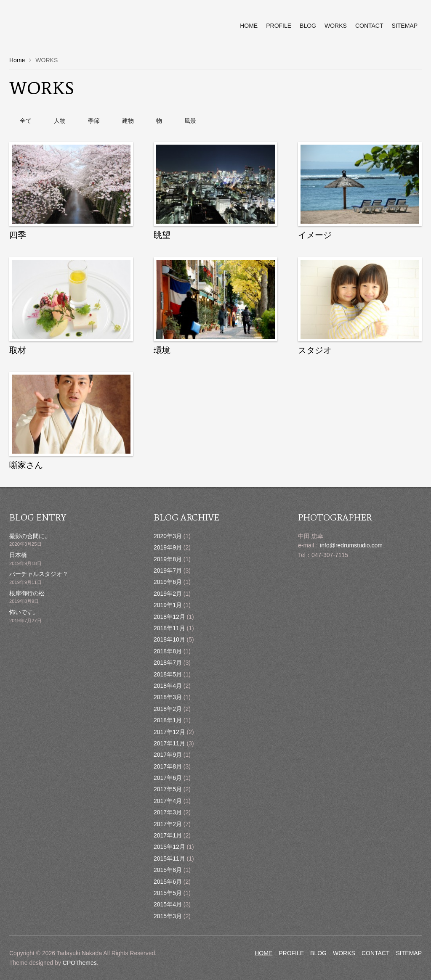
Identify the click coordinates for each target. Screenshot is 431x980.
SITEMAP (409, 953)
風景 (190, 121)
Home (17, 60)
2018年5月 (168, 674)
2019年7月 (168, 571)
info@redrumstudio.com (351, 545)
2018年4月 (168, 686)
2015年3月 (168, 916)
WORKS (344, 953)
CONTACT (376, 953)
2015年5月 (168, 893)
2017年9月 (168, 755)
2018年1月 (168, 720)
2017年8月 (168, 766)
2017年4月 (168, 801)
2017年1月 (168, 835)
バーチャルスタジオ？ (39, 574)
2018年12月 (169, 617)
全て (26, 121)
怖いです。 (24, 612)
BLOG (318, 953)
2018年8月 (168, 651)
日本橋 (18, 555)
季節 (94, 121)
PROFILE (291, 953)
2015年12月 (169, 847)
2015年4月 (168, 904)
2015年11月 (169, 858)
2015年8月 (168, 870)
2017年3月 (168, 812)
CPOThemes (80, 963)
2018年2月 (168, 709)
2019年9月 (168, 547)
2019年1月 (168, 605)
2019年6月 (168, 582)
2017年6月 (168, 778)
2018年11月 (169, 628)
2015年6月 (168, 882)
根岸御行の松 (27, 593)
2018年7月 (168, 663)
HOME (263, 953)
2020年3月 (168, 536)
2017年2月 (168, 824)
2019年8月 (168, 559)
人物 (60, 121)
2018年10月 (169, 639)
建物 (128, 121)
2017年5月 (168, 789)
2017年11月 (169, 743)
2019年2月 (168, 594)
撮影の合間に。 (30, 536)
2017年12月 (169, 732)
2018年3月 (168, 697)
